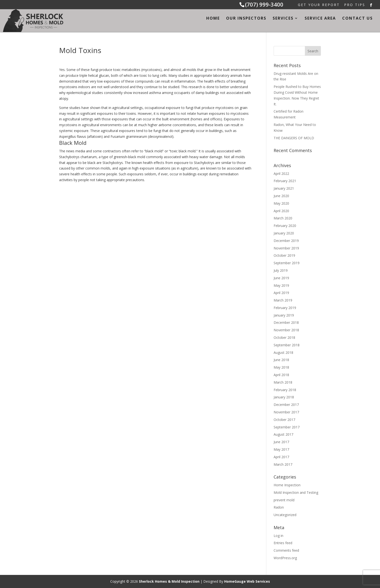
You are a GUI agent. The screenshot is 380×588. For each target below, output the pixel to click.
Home (213, 19)
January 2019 (284, 315)
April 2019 (281, 293)
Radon (279, 507)
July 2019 (281, 270)
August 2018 (283, 352)
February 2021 (285, 181)
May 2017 (281, 449)
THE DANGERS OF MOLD (294, 138)
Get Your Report (319, 5)
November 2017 (286, 412)
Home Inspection (287, 485)
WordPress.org (285, 558)
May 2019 (281, 285)
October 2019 (284, 255)
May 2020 (281, 203)
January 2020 (284, 233)
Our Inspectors (246, 19)
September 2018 (287, 345)
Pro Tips (355, 5)
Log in (278, 536)
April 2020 (281, 211)
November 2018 (286, 330)
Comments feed (286, 550)
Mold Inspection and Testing (296, 492)
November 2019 (286, 248)
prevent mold (284, 500)
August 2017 (283, 434)
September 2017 (287, 427)
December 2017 (286, 405)
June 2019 (281, 278)
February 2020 (285, 226)
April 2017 (281, 457)
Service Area (320, 19)
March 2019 (283, 300)
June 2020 (281, 196)
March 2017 (283, 464)
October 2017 (284, 420)
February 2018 (285, 390)
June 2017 (281, 442)
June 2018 (281, 360)
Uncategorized (285, 515)
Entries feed (283, 543)
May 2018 (281, 367)
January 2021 (284, 188)
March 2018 (283, 382)
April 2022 (281, 174)
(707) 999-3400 (264, 4)
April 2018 (281, 375)
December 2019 (286, 241)
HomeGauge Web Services (247, 581)
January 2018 (284, 397)
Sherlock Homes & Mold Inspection (169, 581)
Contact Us (357, 19)
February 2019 (285, 308)
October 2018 (284, 337)
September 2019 (287, 263)
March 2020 (283, 218)
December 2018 (286, 322)
